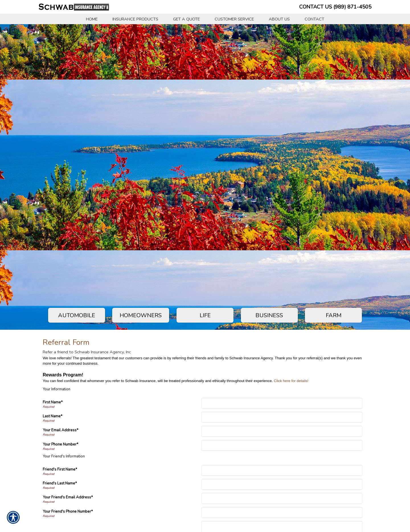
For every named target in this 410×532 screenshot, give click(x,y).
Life (205, 315)
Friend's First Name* (60, 469)
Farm (334, 315)
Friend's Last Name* (60, 483)
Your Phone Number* (61, 444)
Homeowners (141, 315)
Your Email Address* (61, 430)
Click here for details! (291, 381)
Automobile (77, 315)
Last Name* (53, 416)
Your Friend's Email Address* (68, 497)
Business (269, 315)
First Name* (53, 402)
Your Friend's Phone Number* (68, 512)
